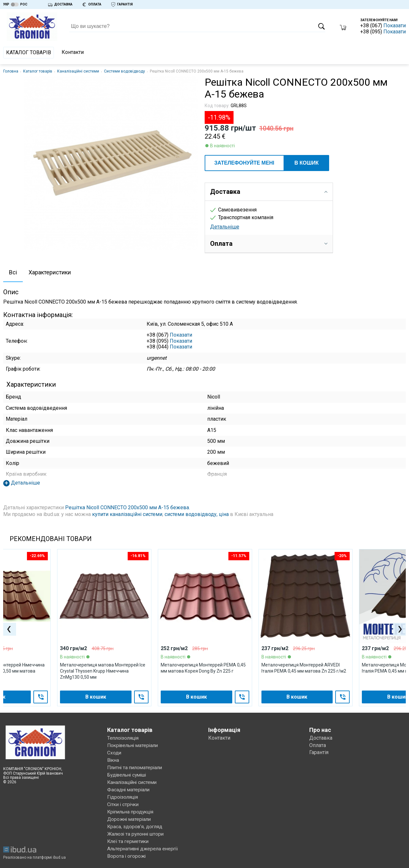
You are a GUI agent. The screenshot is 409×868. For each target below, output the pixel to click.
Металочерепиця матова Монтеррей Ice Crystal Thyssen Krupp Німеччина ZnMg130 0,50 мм (103, 671)
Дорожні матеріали (130, 816)
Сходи (114, 752)
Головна (11, 71)
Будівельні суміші (129, 773)
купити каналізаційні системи (127, 514)
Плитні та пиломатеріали (136, 766)
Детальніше (225, 227)
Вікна (114, 759)
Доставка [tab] (269, 192)
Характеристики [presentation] (50, 272)
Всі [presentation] (13, 272)
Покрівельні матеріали (135, 745)
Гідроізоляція (123, 795)
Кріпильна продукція (132, 809)
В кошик (307, 163)
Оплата (318, 745)
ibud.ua (59, 853)
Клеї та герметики (129, 837)
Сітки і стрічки (124, 802)
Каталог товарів (29, 52)
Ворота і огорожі (127, 851)
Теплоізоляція (124, 738)
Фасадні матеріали (129, 788)
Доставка (321, 738)
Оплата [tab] (269, 244)
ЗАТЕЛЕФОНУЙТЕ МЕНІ (244, 163)
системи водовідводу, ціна (197, 514)
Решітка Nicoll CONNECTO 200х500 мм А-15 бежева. (128, 507)
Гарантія (319, 752)
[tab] (13, 273)
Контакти (73, 52)
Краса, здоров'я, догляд (136, 823)
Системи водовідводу (124, 71)
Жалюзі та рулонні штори (138, 830)
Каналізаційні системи (78, 71)
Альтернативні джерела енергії (145, 844)
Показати (395, 26)
